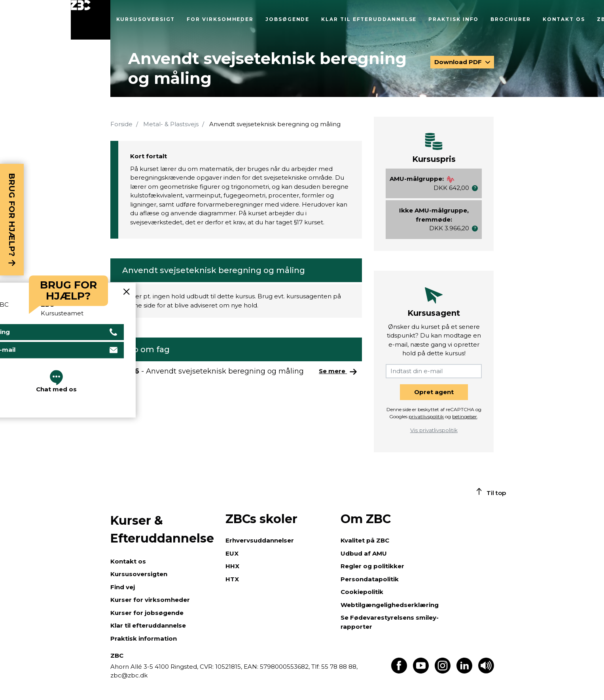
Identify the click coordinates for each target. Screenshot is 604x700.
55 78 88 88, (339, 667)
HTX (232, 579)
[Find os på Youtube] (421, 671)
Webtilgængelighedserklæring (390, 605)
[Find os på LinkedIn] (464, 671)
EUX (232, 553)
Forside (121, 124)
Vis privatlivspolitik (434, 430)
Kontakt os (564, 19)
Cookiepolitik (362, 592)
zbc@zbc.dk (129, 675)
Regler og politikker (372, 566)
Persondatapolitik (370, 579)
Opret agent (434, 392)
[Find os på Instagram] (443, 671)
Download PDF (459, 62)
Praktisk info (453, 19)
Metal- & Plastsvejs (171, 124)
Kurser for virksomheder (150, 600)
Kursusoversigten (139, 574)
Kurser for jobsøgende (147, 613)
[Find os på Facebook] (399, 671)
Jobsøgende (287, 19)
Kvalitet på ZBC (365, 540)
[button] (475, 188)
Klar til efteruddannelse (369, 19)
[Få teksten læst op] (486, 671)
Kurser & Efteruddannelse (162, 529)
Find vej (123, 587)
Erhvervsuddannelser (260, 540)
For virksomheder (220, 19)
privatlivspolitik (426, 416)
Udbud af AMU (364, 553)
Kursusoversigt (146, 19)
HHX (232, 566)
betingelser (465, 416)
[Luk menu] (91, 20)
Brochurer (510, 19)
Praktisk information (144, 638)
